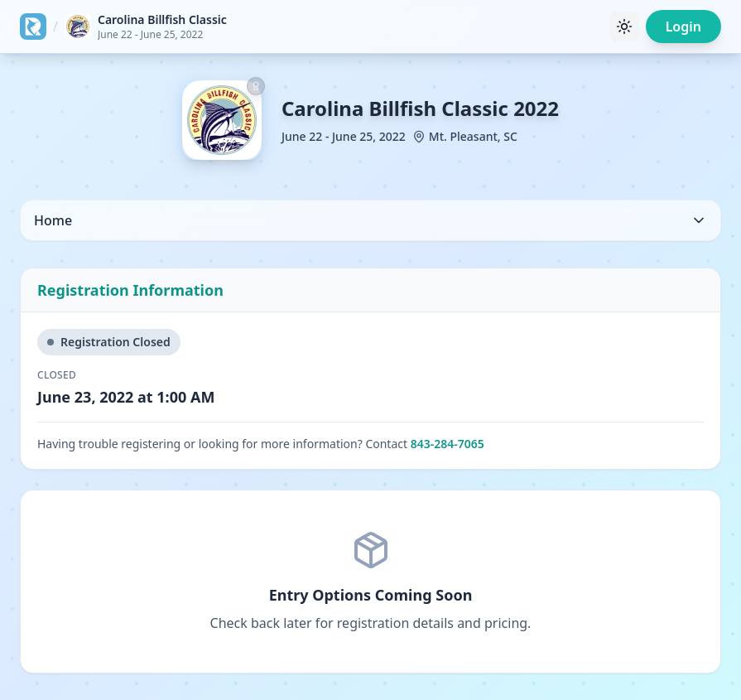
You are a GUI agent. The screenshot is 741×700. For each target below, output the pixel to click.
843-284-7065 (447, 444)
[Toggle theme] (624, 27)
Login (683, 27)
